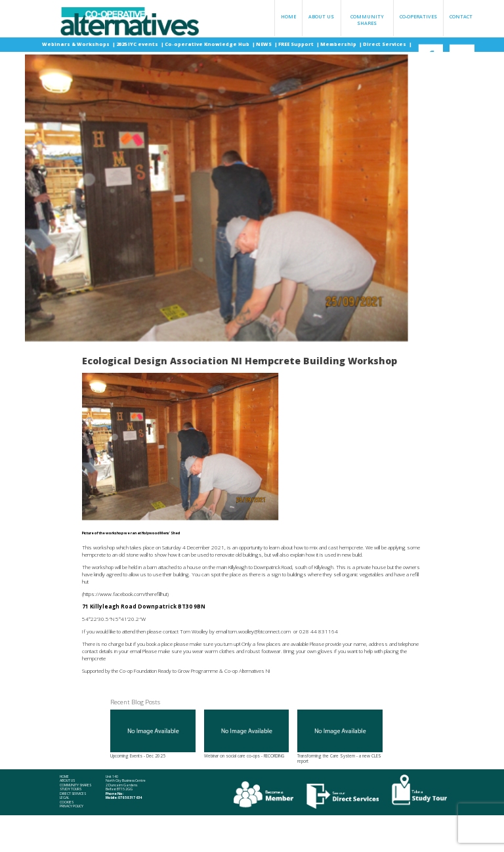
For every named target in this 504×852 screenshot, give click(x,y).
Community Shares (367, 20)
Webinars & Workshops (76, 44)
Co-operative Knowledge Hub (208, 44)
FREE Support (297, 44)
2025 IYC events (138, 44)
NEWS (264, 44)
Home (288, 16)
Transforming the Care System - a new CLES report (340, 737)
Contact (461, 16)
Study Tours (71, 789)
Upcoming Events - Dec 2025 (153, 734)
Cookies (67, 802)
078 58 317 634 (130, 798)
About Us (321, 16)
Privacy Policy (72, 806)
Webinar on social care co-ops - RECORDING (247, 734)
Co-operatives (418, 16)
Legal (64, 798)
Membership (339, 44)
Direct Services (385, 44)
